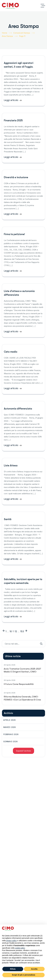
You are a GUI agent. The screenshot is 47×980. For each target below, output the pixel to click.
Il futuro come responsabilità (19, 684)
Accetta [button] (34, 969)
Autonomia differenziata (18, 409)
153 (22, 631)
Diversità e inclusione (16, 177)
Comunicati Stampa (24, 33)
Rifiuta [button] (13, 969)
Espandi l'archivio (23, 751)
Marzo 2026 (10, 727)
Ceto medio (11, 352)
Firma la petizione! (14, 234)
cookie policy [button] (20, 948)
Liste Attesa (11, 466)
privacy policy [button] (11, 941)
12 (16, 631)
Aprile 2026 (9, 720)
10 (11, 631)
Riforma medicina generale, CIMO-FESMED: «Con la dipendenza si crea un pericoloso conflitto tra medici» (22, 700)
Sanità (8, 519)
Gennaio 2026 (10, 741)
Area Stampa (10, 36)
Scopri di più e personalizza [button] (23, 975)
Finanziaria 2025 (13, 120)
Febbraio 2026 (11, 734)
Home (7, 33)
